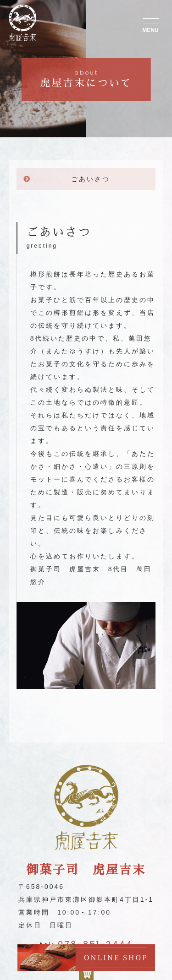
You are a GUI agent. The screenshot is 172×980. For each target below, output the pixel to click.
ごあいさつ (91, 179)
